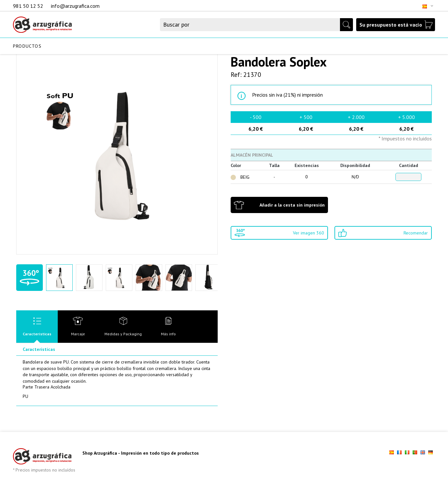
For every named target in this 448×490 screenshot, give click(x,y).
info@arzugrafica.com (75, 6)
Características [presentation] (37, 334)
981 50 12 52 (29, 6)
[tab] (37, 327)
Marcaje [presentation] (78, 334)
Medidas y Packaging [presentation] (123, 334)
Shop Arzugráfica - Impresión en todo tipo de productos (141, 453)
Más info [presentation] (168, 334)
